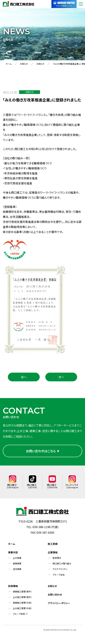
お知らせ (24, 64)
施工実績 (53, 546)
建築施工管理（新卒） (22, 593)
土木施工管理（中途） (22, 610)
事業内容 (13, 554)
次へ (61, 377)
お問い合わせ (55, 596)
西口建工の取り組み (62, 565)
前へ (24, 377)
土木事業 (17, 560)
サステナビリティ (60, 571)
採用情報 (13, 588)
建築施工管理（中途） (22, 604)
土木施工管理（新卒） (22, 599)
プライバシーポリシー (59, 605)
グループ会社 (59, 576)
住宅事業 (17, 571)
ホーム (9, 64)
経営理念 (57, 560)
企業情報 (53, 554)
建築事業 (17, 565)
